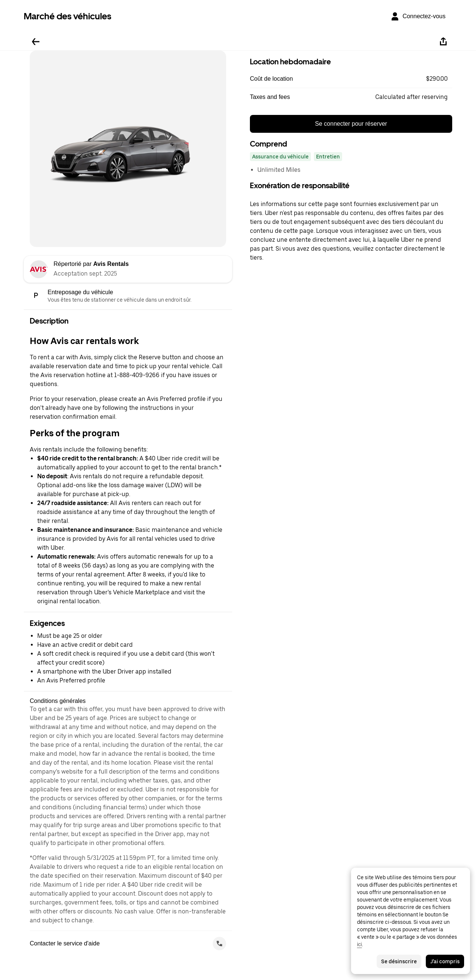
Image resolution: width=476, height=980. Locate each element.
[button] (351, 79)
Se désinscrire (399, 961)
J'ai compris (445, 961)
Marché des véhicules (67, 16)
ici (359, 944)
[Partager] (443, 42)
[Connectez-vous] (418, 16)
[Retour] (36, 42)
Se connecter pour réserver (351, 124)
